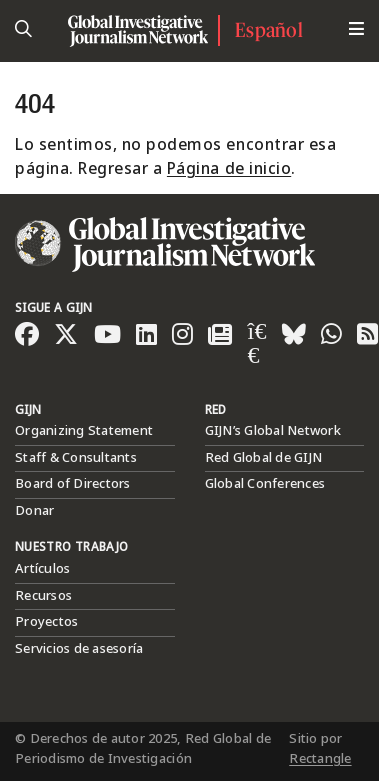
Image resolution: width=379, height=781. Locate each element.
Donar (34, 511)
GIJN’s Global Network (273, 431)
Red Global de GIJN (264, 458)
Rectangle (320, 759)
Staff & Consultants (76, 458)
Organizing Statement (84, 431)
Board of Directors (73, 484)
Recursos (43, 596)
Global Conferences (265, 484)
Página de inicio (229, 169)
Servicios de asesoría (79, 649)
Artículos (42, 569)
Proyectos (46, 622)
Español (269, 30)
